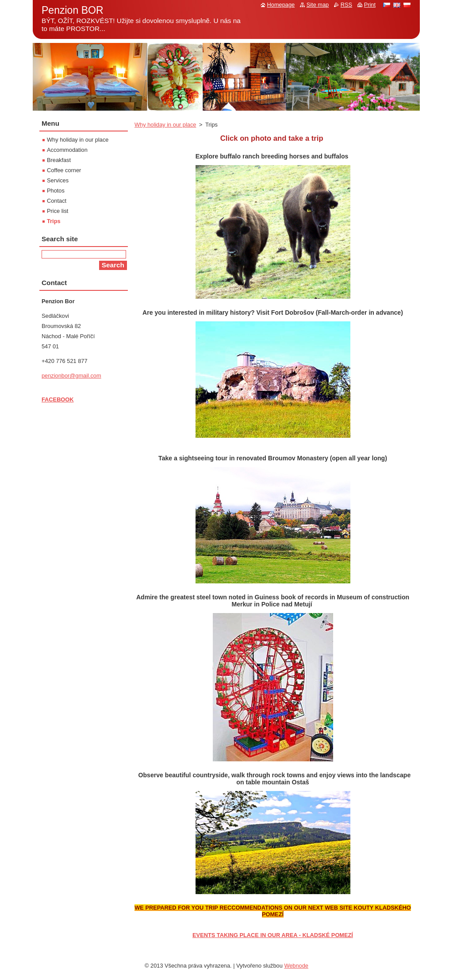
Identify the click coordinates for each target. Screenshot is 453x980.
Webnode (296, 966)
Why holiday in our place (165, 125)
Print (370, 5)
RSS (346, 5)
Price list (58, 211)
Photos (56, 191)
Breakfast (59, 160)
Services (58, 180)
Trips (54, 221)
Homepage (281, 5)
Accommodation (67, 150)
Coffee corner (64, 170)
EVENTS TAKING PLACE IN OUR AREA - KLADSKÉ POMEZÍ (273, 935)
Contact (57, 201)
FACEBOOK (58, 399)
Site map (318, 5)
